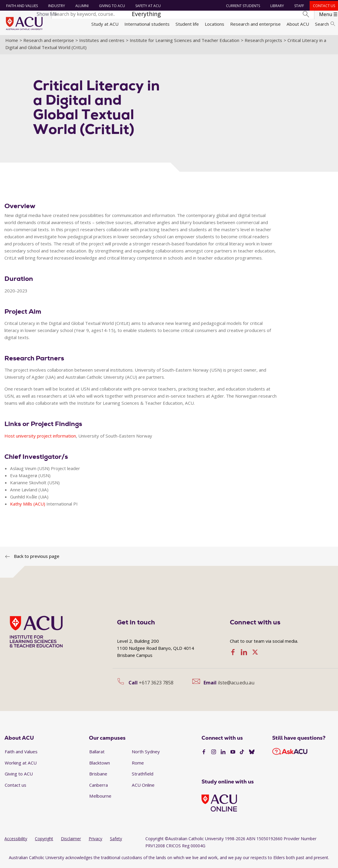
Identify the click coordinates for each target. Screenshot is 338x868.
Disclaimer (71, 841)
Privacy (95, 841)
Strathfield (143, 776)
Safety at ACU (147, 6)
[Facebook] (204, 754)
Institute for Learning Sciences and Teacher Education (185, 42)
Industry (56, 6)
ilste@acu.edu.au (236, 685)
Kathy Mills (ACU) (28, 506)
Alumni (81, 6)
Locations (214, 24)
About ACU (298, 24)
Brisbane (98, 776)
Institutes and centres (102, 42)
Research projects (263, 42)
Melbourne (100, 798)
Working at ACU (21, 765)
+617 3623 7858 (156, 685)
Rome (138, 765)
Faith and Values (21, 6)
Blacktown (100, 765)
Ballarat (97, 754)
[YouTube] (233, 754)
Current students (243, 6)
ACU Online (143, 787)
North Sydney (146, 754)
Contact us (324, 6)
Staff (299, 6)
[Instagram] (214, 754)
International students (147, 24)
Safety (116, 841)
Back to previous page (37, 558)
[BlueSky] (252, 754)
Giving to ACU (111, 6)
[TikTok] (242, 754)
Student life (187, 24)
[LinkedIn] (223, 754)
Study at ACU (105, 24)
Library (277, 6)
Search (325, 24)
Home (12, 42)
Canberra (99, 787)
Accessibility (16, 841)
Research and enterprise (255, 24)
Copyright (44, 841)
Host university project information (40, 438)
